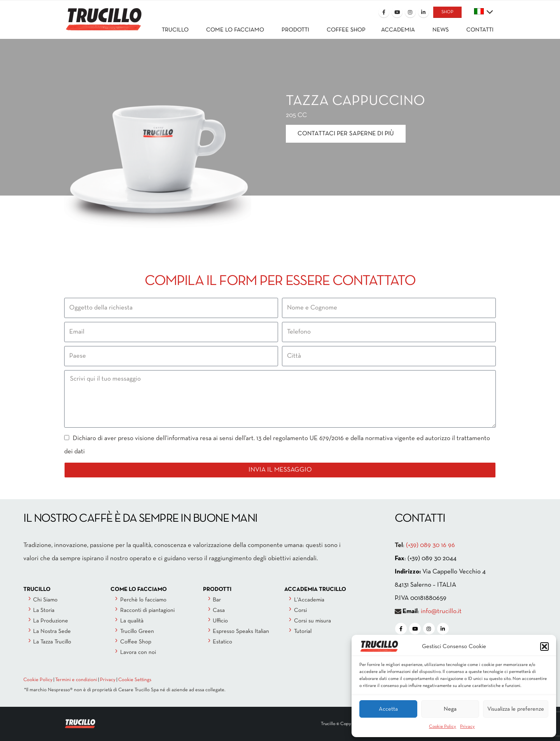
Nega (450, 709)
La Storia (44, 610)
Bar (217, 600)
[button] (544, 647)
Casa (219, 610)
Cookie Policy (443, 727)
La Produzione (51, 621)
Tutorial (303, 631)
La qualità (132, 621)
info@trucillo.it (441, 611)
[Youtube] (397, 12)
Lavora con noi (138, 652)
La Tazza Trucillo (52, 642)
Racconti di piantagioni (147, 610)
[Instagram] (410, 12)
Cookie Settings (135, 680)
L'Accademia (309, 600)
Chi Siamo (45, 600)
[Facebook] (384, 12)
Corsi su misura (312, 621)
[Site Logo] (103, 14)
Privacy (467, 727)
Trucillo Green (137, 631)
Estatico (222, 642)
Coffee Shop (136, 642)
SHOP (447, 12)
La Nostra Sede (52, 631)
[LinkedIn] (423, 12)
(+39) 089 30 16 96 (430, 545)
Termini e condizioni (76, 680)
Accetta (388, 709)
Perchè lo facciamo (143, 600)
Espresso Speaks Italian (241, 631)
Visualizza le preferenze (516, 709)
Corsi (300, 610)
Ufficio (220, 621)
